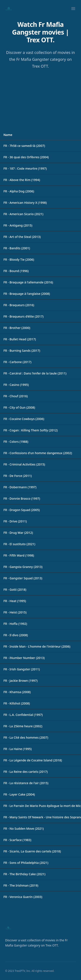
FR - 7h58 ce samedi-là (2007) (24, 146)
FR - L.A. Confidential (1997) (23, 715)
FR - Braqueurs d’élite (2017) (23, 316)
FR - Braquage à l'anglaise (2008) (27, 294)
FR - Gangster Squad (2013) (23, 578)
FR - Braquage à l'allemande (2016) (28, 282)
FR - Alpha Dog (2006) (19, 191)
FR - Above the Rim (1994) (22, 180)
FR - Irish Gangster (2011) (22, 669)
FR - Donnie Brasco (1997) (22, 498)
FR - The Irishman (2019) (21, 885)
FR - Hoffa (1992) (15, 624)
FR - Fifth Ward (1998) (19, 555)
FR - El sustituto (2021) (19, 544)
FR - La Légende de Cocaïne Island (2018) (33, 760)
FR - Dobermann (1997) (20, 487)
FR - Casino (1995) (16, 385)
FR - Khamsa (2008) (17, 692)
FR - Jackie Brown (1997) (21, 681)
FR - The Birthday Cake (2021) (24, 874)
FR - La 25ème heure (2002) (23, 726)
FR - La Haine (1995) (18, 749)
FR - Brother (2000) (17, 328)
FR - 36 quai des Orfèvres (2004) (26, 157)
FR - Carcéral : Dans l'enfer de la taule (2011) (35, 373)
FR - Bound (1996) (16, 271)
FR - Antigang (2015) (18, 225)
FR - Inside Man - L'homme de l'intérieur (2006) (37, 646)
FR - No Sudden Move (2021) (24, 829)
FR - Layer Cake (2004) (19, 794)
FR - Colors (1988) (16, 442)
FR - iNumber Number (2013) (24, 658)
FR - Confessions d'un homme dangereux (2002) (38, 453)
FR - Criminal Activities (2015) (24, 464)
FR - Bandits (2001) (17, 248)
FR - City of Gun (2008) (19, 407)
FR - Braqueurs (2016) (19, 305)
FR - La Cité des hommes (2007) (26, 737)
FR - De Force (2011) (18, 476)
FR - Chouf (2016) (16, 396)
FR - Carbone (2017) (17, 362)
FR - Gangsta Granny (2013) (23, 567)
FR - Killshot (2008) (17, 703)
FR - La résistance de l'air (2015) (26, 783)
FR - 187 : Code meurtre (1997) (25, 168)
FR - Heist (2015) (15, 612)
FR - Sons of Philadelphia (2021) (26, 863)
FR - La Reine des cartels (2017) (26, 772)
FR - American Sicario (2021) (23, 214)
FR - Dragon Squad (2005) (22, 510)
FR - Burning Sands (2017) (22, 351)
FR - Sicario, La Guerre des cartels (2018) (32, 851)
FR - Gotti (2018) (15, 590)
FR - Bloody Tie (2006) (19, 259)
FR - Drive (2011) (15, 521)
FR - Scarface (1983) (17, 840)
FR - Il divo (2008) (16, 635)
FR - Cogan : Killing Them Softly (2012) (31, 430)
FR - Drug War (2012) (18, 533)
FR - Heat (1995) (15, 601)
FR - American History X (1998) (25, 203)
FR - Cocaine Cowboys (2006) (24, 419)
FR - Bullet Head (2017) (20, 339)
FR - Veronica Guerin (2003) (23, 897)
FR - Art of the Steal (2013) (22, 237)
